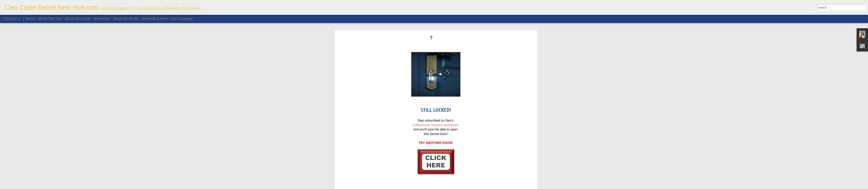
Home (30, 19)
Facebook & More (155, 19)
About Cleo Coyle (77, 19)
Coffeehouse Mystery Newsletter (435, 113)
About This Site (50, 19)
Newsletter (102, 19)
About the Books (126, 19)
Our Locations (182, 19)
